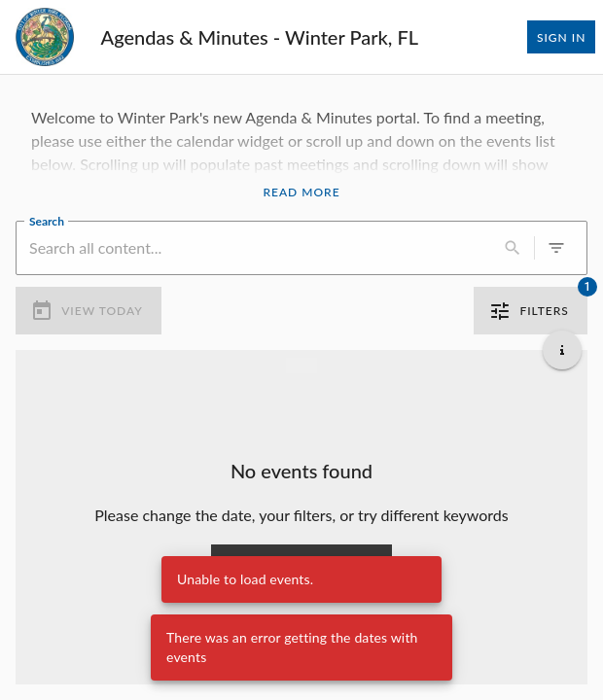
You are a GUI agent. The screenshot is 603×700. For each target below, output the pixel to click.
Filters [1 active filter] (531, 311)
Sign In (561, 37)
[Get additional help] (562, 350)
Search (47, 220)
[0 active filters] (556, 248)
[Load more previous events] (301, 366)
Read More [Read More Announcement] (301, 192)
